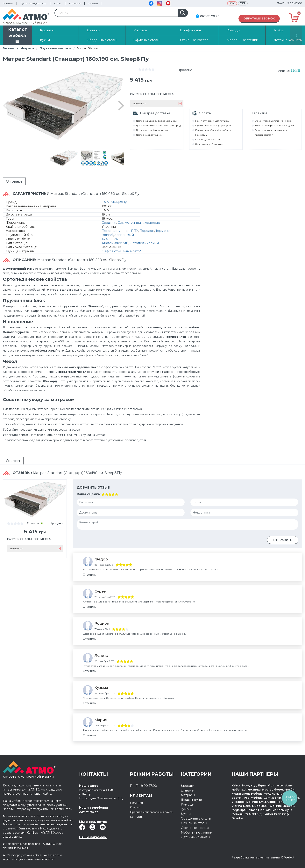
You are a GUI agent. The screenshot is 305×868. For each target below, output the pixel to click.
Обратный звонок (259, 18)
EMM (106, 202)
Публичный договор (33, 3)
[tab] (14, 181)
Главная (8, 3)
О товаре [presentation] (14, 181)
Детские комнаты (195, 837)
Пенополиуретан (116, 231)
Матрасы (27, 48)
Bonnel (107, 235)
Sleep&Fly (119, 202)
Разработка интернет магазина (256, 857)
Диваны (188, 790)
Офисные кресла (195, 828)
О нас (58, 3)
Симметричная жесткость (139, 223)
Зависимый (124, 235)
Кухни (186, 814)
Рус (232, 3)
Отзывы (93, 3)
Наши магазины (93, 837)
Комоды (188, 804)
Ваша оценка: (89, 494)
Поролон (147, 231)
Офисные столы (194, 823)
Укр (243, 3)
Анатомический (115, 243)
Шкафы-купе (191, 800)
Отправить (283, 540)
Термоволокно (168, 231)
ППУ (135, 231)
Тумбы (186, 809)
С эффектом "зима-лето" (121, 251)
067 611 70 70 (210, 16)
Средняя (109, 223)
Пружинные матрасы (55, 48)
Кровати (188, 786)
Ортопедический (144, 243)
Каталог (18, 36)
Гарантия (138, 802)
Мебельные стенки (197, 832)
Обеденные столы (196, 818)
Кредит (136, 807)
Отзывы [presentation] (13, 461)
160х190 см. (110, 239)
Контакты (75, 3)
